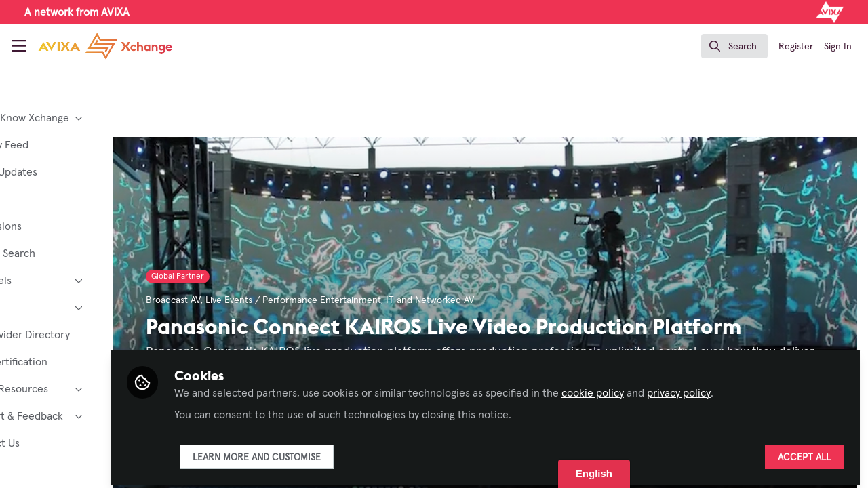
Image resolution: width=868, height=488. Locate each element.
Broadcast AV (244, 300)
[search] (734, 46)
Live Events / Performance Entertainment (364, 300)
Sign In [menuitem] (838, 47)
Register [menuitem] (796, 47)
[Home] (105, 46)
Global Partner (249, 277)
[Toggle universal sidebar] (19, 46)
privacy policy (750, 388)
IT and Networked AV (501, 300)
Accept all (804, 452)
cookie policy (664, 388)
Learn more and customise (328, 452)
